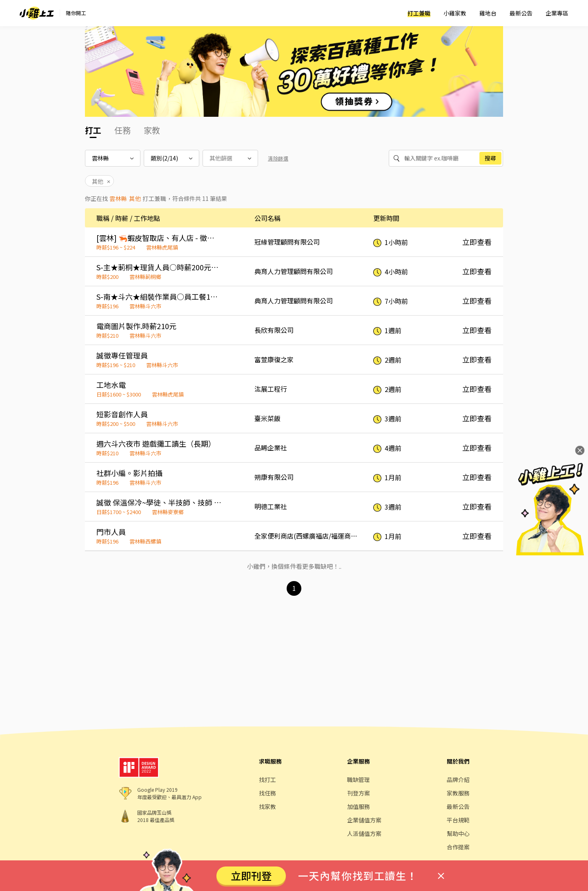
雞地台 (488, 13)
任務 (122, 130)
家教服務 (458, 793)
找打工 (267, 780)
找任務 (267, 793)
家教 (152, 130)
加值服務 (359, 806)
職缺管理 (359, 780)
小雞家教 (455, 13)
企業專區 (557, 13)
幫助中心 (458, 833)
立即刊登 (251, 875)
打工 (93, 130)
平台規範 (458, 820)
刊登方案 (359, 793)
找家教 (267, 806)
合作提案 (458, 847)
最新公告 (521, 13)
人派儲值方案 (364, 833)
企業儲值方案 (364, 820)
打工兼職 (419, 13)
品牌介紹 (458, 780)
